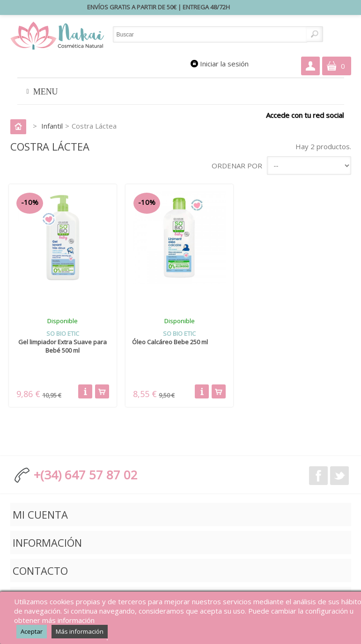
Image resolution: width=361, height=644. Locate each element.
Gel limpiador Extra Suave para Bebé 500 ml (63, 346)
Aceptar (32, 631)
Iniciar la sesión (224, 64)
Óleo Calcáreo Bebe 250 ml (170, 342)
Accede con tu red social (305, 115)
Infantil (52, 126)
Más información (80, 631)
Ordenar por (237, 166)
